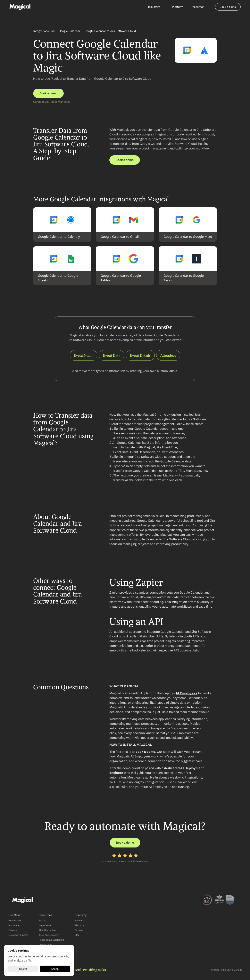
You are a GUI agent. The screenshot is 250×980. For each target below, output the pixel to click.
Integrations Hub (44, 31)
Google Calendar (70, 31)
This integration (176, 602)
